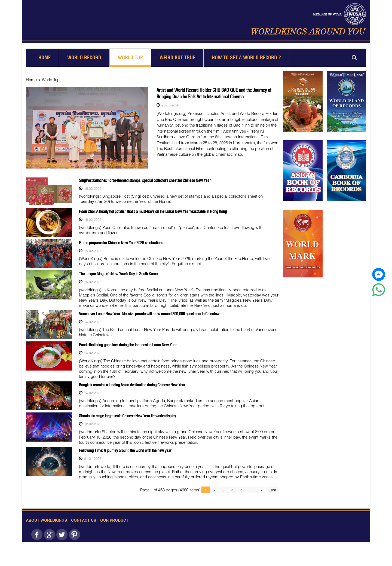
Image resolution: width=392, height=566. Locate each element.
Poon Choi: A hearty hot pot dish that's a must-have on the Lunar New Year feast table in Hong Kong (153, 211)
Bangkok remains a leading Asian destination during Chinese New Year (132, 384)
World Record (84, 58)
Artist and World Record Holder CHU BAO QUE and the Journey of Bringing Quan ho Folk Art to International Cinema (214, 93)
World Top (130, 58)
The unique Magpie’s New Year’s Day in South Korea (118, 273)
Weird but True (177, 58)
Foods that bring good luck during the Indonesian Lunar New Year (128, 344)
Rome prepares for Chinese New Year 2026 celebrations (121, 242)
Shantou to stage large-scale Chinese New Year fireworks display (127, 415)
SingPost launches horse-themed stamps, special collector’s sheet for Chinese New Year (145, 180)
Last (272, 489)
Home (45, 58)
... (251, 489)
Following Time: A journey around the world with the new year (125, 449)
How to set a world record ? (246, 58)
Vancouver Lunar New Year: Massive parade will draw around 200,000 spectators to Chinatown (150, 313)
